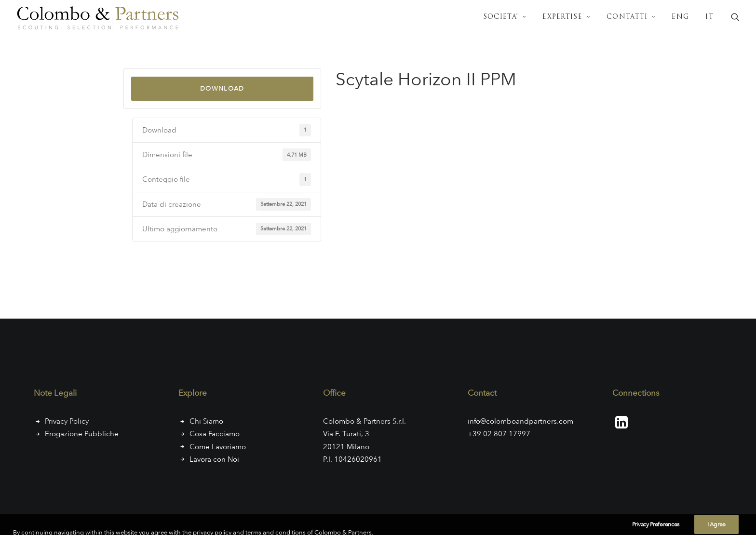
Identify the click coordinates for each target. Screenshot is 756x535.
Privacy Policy (67, 421)
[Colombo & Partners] (100, 17)
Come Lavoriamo (218, 447)
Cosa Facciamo (215, 434)
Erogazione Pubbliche (82, 434)
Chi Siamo (206, 421)
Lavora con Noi (214, 459)
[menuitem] (505, 17)
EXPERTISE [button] (567, 17)
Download (222, 88)
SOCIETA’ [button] (505, 17)
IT (709, 17)
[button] (735, 17)
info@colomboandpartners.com (520, 421)
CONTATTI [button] (631, 17)
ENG (681, 17)
